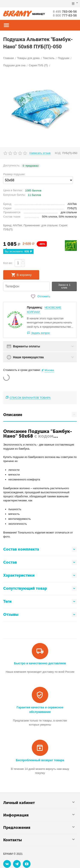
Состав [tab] (40, 562)
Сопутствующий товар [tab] (40, 588)
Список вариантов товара (30, 398)
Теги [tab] (40, 601)
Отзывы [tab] (40, 615)
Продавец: (35, 307)
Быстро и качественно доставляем (40, 663)
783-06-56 (64, 11)
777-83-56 (64, 15)
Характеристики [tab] (40, 575)
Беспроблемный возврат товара (40, 760)
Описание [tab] (40, 415)
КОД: (58, 153)
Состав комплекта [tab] (40, 549)
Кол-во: (8, 263)
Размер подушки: (14, 174)
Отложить (40, 296)
